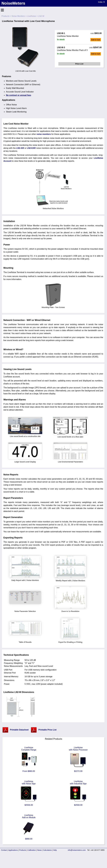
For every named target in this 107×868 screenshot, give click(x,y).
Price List (79, 64)
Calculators (47, 850)
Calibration (32, 850)
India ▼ (102, 2)
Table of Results (25, 641)
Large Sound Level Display (25, 461)
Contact (4, 850)
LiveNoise (32, 16)
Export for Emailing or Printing (70, 641)
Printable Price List (47, 730)
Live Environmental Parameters (70, 461)
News (39, 850)
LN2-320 (20, 148)
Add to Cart (96, 40)
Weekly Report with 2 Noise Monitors (70, 580)
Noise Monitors (18, 16)
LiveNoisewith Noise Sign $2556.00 (29, 793)
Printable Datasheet (19, 730)
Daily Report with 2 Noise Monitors (25, 579)
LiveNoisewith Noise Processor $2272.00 (78, 759)
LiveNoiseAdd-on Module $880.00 (29, 827)
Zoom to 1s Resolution (70, 610)
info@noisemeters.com (77, 850)
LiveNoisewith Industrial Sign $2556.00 (78, 793)
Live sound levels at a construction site (25, 435)
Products (5, 16)
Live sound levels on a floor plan (70, 436)
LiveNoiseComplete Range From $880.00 (29, 759)
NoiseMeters (13, 3)
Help (55, 850)
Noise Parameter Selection (25, 610)
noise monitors (44, 134)
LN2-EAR (31, 148)
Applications (13, 850)
